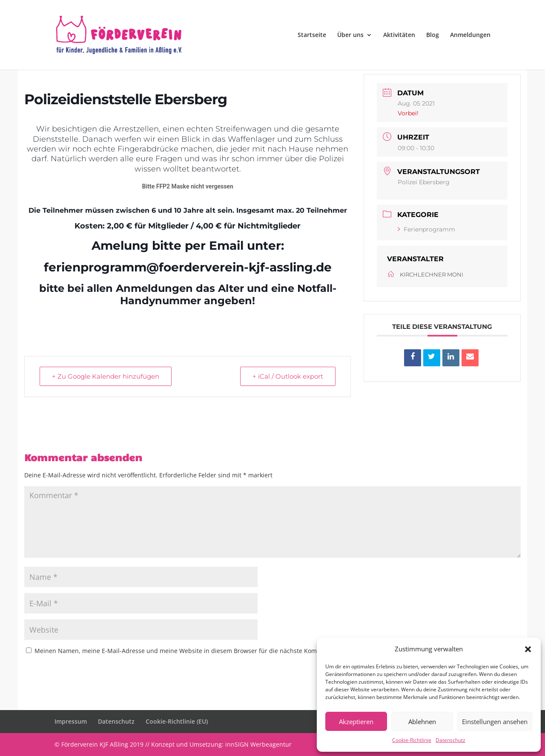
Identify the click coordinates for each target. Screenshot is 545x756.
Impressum (71, 721)
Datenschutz (450, 740)
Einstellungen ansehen (495, 722)
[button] (528, 649)
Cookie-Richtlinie (412, 740)
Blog (433, 35)
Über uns (350, 35)
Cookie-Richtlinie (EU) (177, 721)
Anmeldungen (470, 35)
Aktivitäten (399, 35)
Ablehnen (422, 722)
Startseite (312, 35)
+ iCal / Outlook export (288, 376)
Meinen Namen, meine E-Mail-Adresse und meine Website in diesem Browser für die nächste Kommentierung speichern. (208, 651)
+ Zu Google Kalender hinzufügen (106, 376)
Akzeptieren (356, 722)
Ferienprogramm (426, 229)
